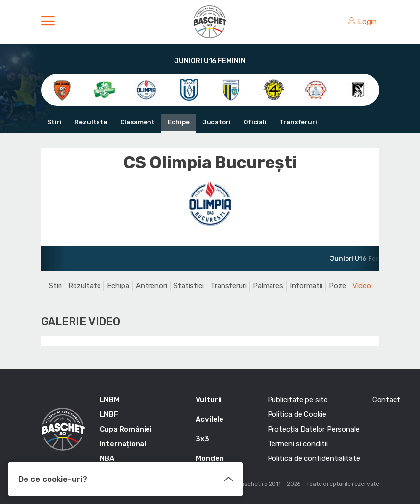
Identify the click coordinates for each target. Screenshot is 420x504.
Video (362, 286)
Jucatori (217, 122)
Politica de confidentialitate (314, 458)
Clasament (137, 122)
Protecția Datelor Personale (314, 429)
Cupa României (126, 429)
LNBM (110, 400)
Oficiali (255, 122)
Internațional (123, 444)
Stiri (55, 122)
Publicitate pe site (298, 400)
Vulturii (209, 400)
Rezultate (91, 122)
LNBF (109, 414)
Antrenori (151, 286)
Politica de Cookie (297, 414)
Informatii (306, 286)
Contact (386, 400)
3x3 (202, 439)
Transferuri (298, 122)
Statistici (189, 286)
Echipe (178, 122)
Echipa (118, 286)
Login (362, 22)
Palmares (268, 286)
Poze (337, 286)
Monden (210, 458)
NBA (107, 458)
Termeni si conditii (298, 444)
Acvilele (210, 419)
